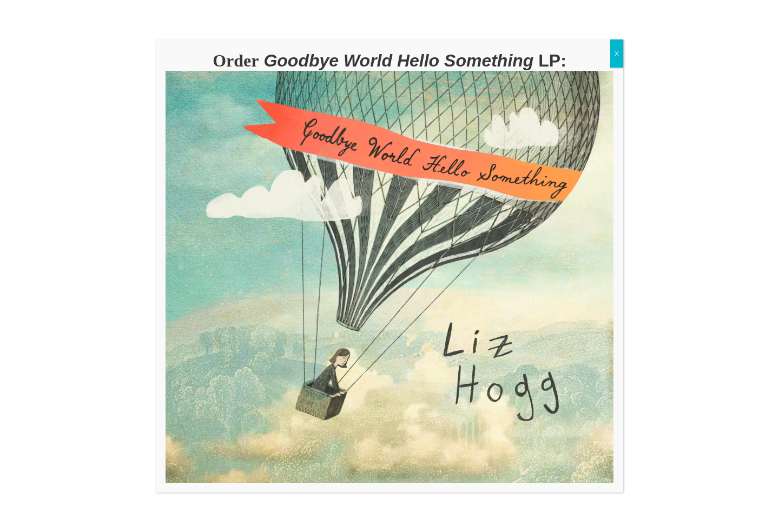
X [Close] (617, 53)
